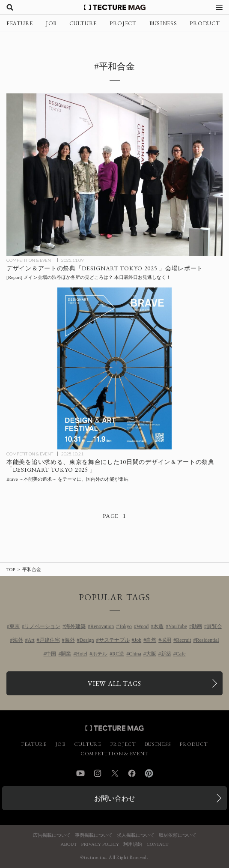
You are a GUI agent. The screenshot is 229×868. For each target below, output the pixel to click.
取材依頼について (178, 835)
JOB (51, 23)
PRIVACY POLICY (100, 844)
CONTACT (157, 844)
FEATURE (20, 23)
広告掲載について (52, 835)
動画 (197, 626)
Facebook (132, 773)
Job (138, 640)
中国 (51, 654)
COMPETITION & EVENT (30, 260)
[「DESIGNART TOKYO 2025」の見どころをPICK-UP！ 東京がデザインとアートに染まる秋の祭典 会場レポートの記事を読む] (114, 175)
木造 (158, 626)
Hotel (82, 654)
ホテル (100, 654)
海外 (18, 640)
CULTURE (83, 23)
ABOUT (69, 844)
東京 (15, 626)
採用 (166, 640)
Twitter (115, 773)
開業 (66, 654)
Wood (143, 626)
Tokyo (125, 626)
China (135, 654)
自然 (151, 640)
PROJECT (123, 23)
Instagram (98, 773)
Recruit (183, 640)
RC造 (118, 654)
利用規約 (133, 844)
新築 (166, 654)
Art (31, 640)
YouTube (178, 626)
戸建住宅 (50, 640)
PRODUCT (205, 23)
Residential (208, 640)
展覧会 (214, 626)
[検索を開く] (10, 7)
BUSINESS (163, 23)
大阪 (151, 654)
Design (87, 640)
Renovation (102, 626)
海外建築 (75, 626)
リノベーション (42, 626)
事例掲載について (94, 835)
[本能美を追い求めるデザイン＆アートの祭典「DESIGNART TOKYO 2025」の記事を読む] (114, 369)
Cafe (181, 654)
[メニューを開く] (219, 7)
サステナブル (114, 640)
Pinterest (149, 773)
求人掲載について (136, 835)
